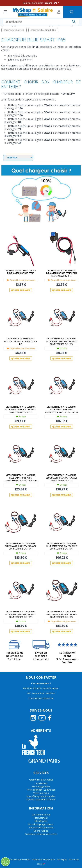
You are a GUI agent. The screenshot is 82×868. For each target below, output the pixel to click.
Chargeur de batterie (14, 30)
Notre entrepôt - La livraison (41, 790)
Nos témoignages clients (41, 824)
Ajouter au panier (20, 290)
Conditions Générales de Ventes (17, 860)
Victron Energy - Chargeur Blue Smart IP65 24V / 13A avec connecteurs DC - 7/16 (62, 614)
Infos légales (41, 821)
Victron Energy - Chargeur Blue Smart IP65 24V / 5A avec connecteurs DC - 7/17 (62, 546)
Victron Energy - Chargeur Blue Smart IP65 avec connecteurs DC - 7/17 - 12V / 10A (21, 478)
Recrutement (41, 818)
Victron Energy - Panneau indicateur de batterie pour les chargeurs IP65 (62, 273)
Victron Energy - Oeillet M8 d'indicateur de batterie (21, 272)
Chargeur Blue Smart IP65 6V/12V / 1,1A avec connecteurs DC (20, 341)
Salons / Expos (41, 831)
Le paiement (41, 783)
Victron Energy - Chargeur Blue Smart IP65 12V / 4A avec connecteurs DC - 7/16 (62, 341)
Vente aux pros (41, 793)
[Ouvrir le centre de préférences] (5, 862)
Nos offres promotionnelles (41, 796)
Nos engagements (41, 787)
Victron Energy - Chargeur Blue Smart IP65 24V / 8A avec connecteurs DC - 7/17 (21, 614)
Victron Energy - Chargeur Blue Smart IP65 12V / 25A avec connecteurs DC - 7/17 (21, 546)
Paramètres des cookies (41, 780)
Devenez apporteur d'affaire (41, 799)
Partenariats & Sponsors (41, 828)
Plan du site (74, 860)
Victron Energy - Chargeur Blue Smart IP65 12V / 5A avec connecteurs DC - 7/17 (21, 410)
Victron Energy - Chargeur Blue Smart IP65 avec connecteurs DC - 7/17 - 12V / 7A (62, 410)
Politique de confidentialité (43, 860)
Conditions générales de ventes (41, 834)
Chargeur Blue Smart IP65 (43, 30)
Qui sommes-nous (41, 815)
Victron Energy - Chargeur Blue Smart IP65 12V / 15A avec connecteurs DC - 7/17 (62, 478)
